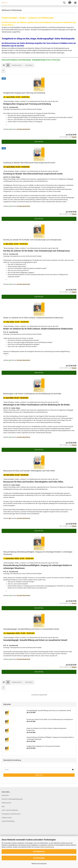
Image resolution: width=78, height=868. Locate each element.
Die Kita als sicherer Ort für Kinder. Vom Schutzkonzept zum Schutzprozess (32, 240)
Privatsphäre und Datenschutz (11, 814)
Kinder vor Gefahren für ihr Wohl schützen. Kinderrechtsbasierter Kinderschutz (33, 318)
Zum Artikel (39, 142)
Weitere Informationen (39, 864)
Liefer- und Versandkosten (10, 810)
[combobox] (17, 65)
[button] (4, 65)
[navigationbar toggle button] (75, 3)
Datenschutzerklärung (47, 847)
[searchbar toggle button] (64, 3)
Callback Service (7, 818)
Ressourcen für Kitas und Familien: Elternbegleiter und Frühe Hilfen (29, 471)
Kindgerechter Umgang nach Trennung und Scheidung (24, 93)
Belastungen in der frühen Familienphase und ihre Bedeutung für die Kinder (32, 394)
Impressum (5, 795)
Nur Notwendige (39, 858)
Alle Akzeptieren (39, 851)
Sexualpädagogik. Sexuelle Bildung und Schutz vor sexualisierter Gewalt (31, 629)
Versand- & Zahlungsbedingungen (12, 799)
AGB (3, 807)
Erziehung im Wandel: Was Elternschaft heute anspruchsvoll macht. (29, 163)
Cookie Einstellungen (8, 821)
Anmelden (39, 775)
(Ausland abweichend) (24, 129)
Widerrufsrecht (6, 803)
